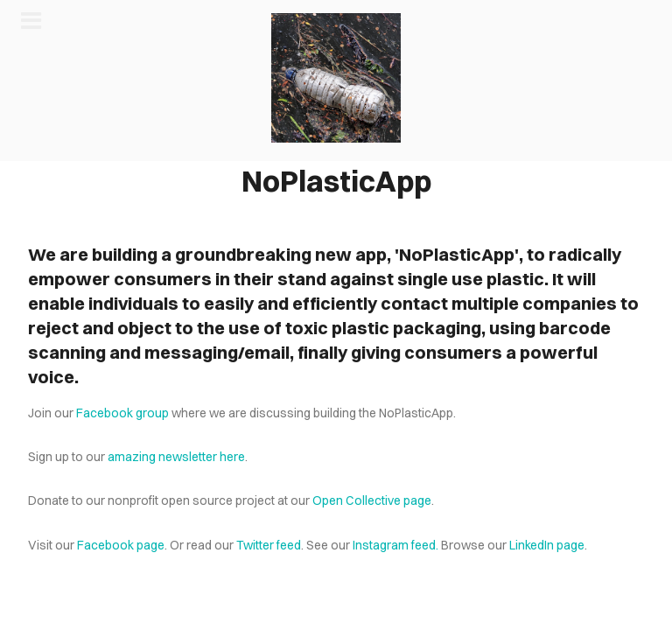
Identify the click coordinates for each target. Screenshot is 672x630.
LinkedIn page (547, 545)
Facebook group (122, 413)
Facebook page (121, 545)
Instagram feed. (395, 545)
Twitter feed (269, 545)
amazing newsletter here (176, 457)
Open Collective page (372, 500)
